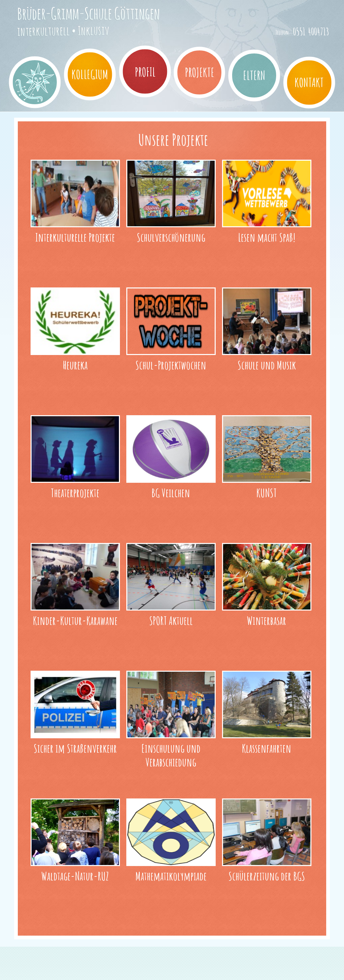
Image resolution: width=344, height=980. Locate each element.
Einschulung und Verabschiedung (171, 755)
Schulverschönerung (171, 237)
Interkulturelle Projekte (75, 237)
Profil (145, 72)
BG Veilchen (171, 493)
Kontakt (309, 82)
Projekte (200, 72)
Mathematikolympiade (171, 876)
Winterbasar (267, 620)
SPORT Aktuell (171, 620)
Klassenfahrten (267, 748)
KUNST (267, 493)
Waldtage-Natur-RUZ (75, 876)
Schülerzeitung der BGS (267, 876)
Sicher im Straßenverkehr (75, 748)
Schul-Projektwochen (171, 365)
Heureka (75, 365)
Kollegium (90, 74)
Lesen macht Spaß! (267, 237)
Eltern (254, 75)
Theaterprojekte (75, 493)
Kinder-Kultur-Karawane (75, 620)
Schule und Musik (267, 365)
